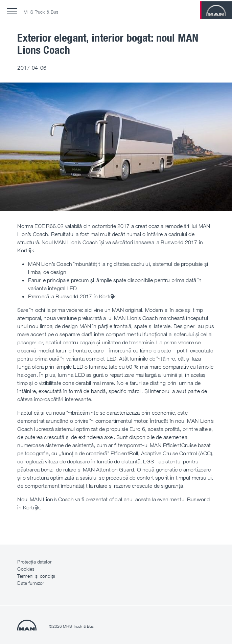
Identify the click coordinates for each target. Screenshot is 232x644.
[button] (12, 11)
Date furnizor (31, 583)
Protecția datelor (34, 562)
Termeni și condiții (36, 576)
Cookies (26, 569)
